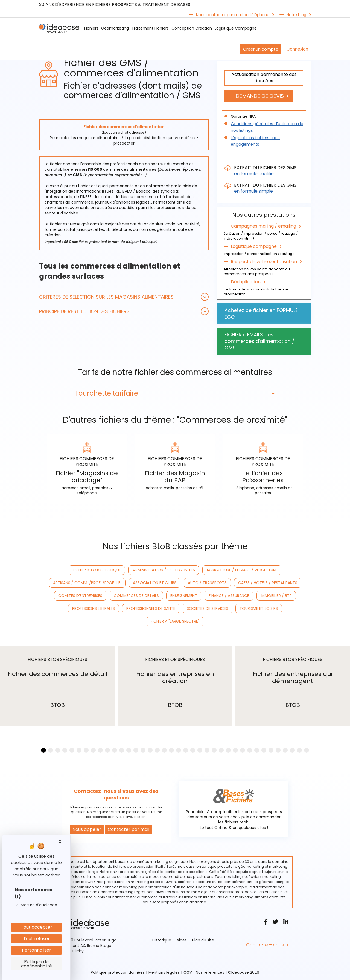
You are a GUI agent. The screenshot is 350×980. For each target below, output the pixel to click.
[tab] (124, 297)
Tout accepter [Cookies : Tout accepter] (37, 927)
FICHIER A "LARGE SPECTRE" (175, 622)
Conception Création (192, 28)
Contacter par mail (129, 830)
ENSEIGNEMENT (184, 596)
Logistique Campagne (236, 28)
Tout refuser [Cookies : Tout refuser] (37, 939)
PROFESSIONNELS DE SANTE (151, 609)
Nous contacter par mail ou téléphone (233, 15)
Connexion (297, 49)
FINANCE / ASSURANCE (229, 596)
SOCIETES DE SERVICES (207, 609)
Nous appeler (87, 830)
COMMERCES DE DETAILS (136, 596)
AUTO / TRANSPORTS (207, 583)
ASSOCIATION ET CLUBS (155, 583)
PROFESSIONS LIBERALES (94, 609)
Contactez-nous (264, 945)
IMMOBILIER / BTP (276, 596)
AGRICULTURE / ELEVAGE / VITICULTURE (242, 570)
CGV (189, 973)
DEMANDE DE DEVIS (262, 96)
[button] (124, 297)
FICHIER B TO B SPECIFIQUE (97, 570)
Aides (182, 940)
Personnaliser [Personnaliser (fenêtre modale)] (37, 950)
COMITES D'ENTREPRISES (80, 596)
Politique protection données (117, 973)
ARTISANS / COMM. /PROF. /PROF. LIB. (87, 583)
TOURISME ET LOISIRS (259, 609)
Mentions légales (164, 973)
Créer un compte (261, 49)
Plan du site (203, 940)
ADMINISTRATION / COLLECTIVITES (164, 570)
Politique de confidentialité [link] (37, 964)
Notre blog (296, 15)
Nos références (211, 973)
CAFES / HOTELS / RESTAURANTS (268, 583)
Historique (162, 940)
